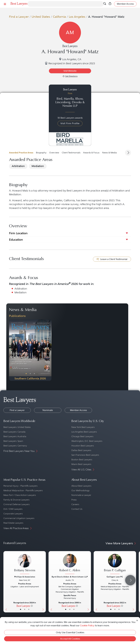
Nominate (48, 410)
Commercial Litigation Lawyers (19, 518)
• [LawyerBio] (25, 609)
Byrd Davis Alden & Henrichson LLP (70, 577)
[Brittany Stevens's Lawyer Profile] (25, 564)
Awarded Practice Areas (21, 153)
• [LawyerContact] (29, 609)
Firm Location (18, 233)
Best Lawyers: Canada (14, 432)
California (59, 17)
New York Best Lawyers (83, 427)
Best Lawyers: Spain (13, 441)
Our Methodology (80, 490)
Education (16, 240)
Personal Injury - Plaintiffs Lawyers (20, 486)
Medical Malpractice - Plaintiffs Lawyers (23, 490)
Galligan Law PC (115, 577)
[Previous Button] (11, 350)
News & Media (109, 153)
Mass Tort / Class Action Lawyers (20, 495)
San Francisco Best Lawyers (85, 455)
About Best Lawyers (81, 486)
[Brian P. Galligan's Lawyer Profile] (115, 564)
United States (41, 17)
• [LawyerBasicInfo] (21, 609)
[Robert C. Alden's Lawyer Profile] (70, 564)
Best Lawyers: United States (17, 427)
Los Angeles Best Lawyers (84, 432)
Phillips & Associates (25, 577)
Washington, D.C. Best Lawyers (87, 441)
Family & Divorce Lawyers (16, 500)
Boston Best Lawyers (82, 460)
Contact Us (77, 509)
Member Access (78, 410)
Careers (75, 504)
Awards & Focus (91, 153)
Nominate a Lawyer (81, 495)
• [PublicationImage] (26, 374)
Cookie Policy (87, 625)
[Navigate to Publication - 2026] (30, 350)
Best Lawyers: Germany (15, 446)
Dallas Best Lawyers (81, 450)
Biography (41, 153)
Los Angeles (77, 17)
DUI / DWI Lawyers (13, 509)
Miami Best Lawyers (81, 464)
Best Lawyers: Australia (15, 436)
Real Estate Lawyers (13, 523)
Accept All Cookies (70, 639)
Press (74, 500)
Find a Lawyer (19, 17)
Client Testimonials (71, 153)
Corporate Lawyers (13, 514)
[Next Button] (49, 350)
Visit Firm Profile (70, 123)
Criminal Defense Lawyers (16, 504)
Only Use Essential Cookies (70, 632)
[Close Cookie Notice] (137, 620)
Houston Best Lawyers (83, 446)
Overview (54, 153)
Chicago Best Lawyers (82, 436)
